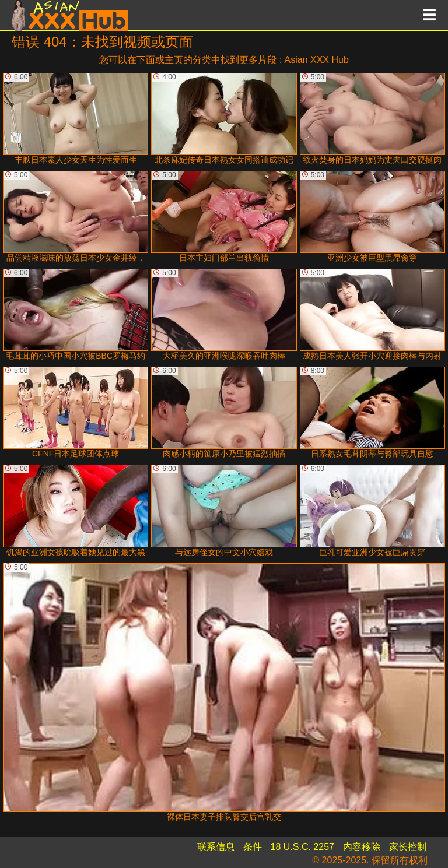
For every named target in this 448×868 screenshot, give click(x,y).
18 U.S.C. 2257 (302, 847)
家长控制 (408, 847)
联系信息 (216, 847)
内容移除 (362, 847)
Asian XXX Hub (317, 60)
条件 (253, 847)
